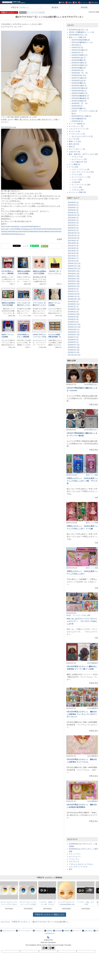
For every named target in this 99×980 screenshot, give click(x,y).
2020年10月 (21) (74, 269)
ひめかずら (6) (74, 152)
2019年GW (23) (77, 70)
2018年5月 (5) (73, 342)
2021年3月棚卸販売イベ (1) (82, 42)
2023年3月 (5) (73, 210)
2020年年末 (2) (77, 121)
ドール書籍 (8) (74, 164)
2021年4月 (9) (73, 253)
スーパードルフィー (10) (81, 177)
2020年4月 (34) (74, 284)
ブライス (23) (77, 175)
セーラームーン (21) (79, 159)
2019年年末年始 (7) (79, 91)
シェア (25, 246)
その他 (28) (76, 182)
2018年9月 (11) (74, 332)
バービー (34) (77, 187)
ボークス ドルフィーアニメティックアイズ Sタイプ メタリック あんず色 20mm (9, 903)
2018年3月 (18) (74, 347)
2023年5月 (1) (73, 205)
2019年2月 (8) (73, 319)
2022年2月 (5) (73, 228)
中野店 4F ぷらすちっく (20, 7)
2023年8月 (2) (73, 202)
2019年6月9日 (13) (79, 75)
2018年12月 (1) (77, 53)
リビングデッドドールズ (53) (83, 172)
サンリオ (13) (74, 139)
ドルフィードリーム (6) (80, 169)
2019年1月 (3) (73, 322)
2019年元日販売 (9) (79, 101)
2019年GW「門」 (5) (80, 73)
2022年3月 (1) (73, 225)
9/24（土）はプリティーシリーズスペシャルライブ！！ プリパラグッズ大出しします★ (82, 621)
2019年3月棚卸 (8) (79, 68)
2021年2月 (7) (73, 258)
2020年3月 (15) (74, 286)
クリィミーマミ (75, 854)
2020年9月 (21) (74, 271)
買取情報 (84, 7)
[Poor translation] (52, 948)
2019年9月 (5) (73, 302)
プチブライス (74, 862)
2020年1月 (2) (73, 291)
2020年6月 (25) (74, 279)
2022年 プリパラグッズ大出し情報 (78, 615)
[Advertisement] (31, 377)
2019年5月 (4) (73, 312)
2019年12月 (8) (74, 294)
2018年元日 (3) (77, 47)
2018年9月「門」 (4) (79, 103)
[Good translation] (45, 948)
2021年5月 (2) (73, 251)
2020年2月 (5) (73, 289)
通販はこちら (49, 915)
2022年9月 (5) (73, 218)
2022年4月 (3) (73, 223)
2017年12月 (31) (74, 355)
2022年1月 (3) (73, 230)
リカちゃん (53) (77, 190)
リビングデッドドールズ (78, 867)
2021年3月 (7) (73, 256)
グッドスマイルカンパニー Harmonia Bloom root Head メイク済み (66, 903)
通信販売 (55, 7)
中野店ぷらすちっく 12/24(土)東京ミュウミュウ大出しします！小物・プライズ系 (82, 481)
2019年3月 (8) (73, 317)
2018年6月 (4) (73, 340)
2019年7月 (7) (73, 307)
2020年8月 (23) (74, 274)
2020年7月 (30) (74, 276)
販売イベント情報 (92, 475)
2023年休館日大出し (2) (78, 35)
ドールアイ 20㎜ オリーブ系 (86, 903)
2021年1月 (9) (73, 261)
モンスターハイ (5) (76, 126)
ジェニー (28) (77, 180)
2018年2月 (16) (74, 350)
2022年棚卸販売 (93, 663)
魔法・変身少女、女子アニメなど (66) (83, 154)
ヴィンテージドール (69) (81, 185)
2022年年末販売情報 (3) (81, 40)
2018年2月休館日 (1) (79, 55)
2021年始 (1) (76, 45)
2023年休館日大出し (91, 385)
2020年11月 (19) (74, 266)
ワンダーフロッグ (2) (77, 134)
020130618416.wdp (9, 127)
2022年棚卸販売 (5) (79, 119)
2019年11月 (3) (74, 296)
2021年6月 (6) (73, 248)
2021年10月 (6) (74, 238)
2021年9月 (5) (73, 241)
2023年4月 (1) (73, 208)
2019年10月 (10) (74, 299)
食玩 (71, 869)
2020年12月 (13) (74, 263)
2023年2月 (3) (73, 213)
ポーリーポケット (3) (77, 149)
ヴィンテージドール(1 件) (36, 12)
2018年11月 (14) (74, 327)
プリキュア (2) (77, 157)
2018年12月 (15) (74, 324)
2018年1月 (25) (74, 352)
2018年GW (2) (77, 106)
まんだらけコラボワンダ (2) (82, 136)
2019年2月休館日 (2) (79, 65)
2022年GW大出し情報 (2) (81, 116)
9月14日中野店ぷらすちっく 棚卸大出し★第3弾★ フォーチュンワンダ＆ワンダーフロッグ (82, 714)
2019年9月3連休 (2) (79, 86)
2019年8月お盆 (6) (79, 81)
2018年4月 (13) (74, 345)
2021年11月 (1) (74, 235)
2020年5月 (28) (74, 281)
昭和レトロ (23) (75, 141)
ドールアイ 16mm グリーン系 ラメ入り (47, 903)
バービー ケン (74, 859)
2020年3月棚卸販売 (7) (80, 96)
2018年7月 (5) (73, 337)
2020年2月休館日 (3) (79, 93)
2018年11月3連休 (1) (79, 50)
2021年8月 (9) (73, 243)
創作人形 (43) (74, 144)
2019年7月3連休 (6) (79, 78)
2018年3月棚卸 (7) (79, 108)
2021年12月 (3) (74, 233)
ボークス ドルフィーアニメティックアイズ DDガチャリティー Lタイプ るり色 (28, 903)
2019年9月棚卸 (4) (79, 83)
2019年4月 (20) (74, 314)
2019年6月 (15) (74, 309)
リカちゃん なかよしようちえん (81, 864)
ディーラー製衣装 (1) (77, 124)
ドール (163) (74, 167)
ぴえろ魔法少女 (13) (79, 162)
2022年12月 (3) (74, 215)
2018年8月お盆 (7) (79, 58)
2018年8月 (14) (74, 335)
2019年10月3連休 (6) (79, 88)
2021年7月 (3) (73, 246)
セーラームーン (75, 857)
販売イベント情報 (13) (77, 37)
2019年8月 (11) (74, 304)
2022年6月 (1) (73, 220)
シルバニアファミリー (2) (79, 129)
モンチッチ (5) (74, 131)
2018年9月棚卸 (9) (79, 60)
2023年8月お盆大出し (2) (78, 30)
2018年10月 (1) (74, 330)
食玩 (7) (72, 147)
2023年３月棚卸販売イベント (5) (81, 32)
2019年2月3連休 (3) (79, 63)
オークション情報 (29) (77, 192)
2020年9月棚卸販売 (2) (80, 98)
